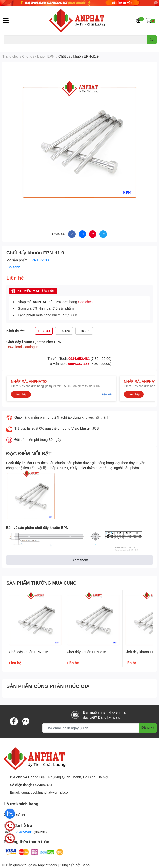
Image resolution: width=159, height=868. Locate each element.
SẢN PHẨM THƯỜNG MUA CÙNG (42, 583)
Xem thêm (80, 560)
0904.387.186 (79, 364)
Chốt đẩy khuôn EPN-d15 (86, 652)
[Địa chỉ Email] (99, 728)
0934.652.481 (79, 358)
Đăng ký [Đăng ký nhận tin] (148, 727)
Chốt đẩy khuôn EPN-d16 (29, 652)
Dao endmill (11, 47)
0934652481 (43, 785)
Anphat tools (47, 865)
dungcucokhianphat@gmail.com (46, 792)
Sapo (85, 865)
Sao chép (85, 302)
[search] (152, 40)
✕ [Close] (156, 3)
